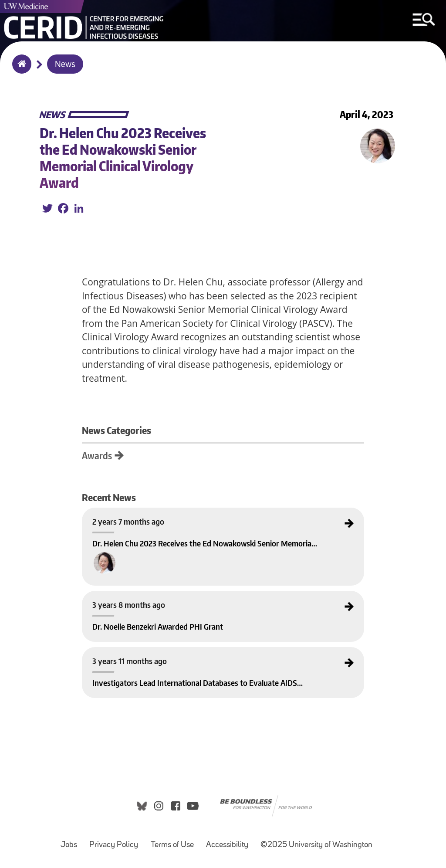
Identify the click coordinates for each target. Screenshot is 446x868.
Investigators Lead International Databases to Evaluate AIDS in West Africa (161, 654)
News (65, 65)
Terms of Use (175, 841)
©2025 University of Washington (316, 845)
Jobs (71, 841)
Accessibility (230, 841)
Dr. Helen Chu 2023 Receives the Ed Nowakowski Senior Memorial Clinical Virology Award (176, 515)
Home (20, 70)
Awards (97, 456)
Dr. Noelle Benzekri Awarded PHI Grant (126, 598)
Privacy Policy (116, 841)
